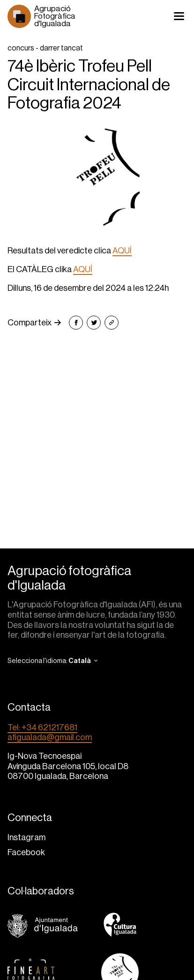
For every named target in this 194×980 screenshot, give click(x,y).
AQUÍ (122, 251)
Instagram (26, 837)
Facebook (26, 852)
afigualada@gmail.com (50, 737)
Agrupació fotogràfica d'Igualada (69, 578)
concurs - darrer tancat (45, 48)
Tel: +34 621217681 (42, 728)
